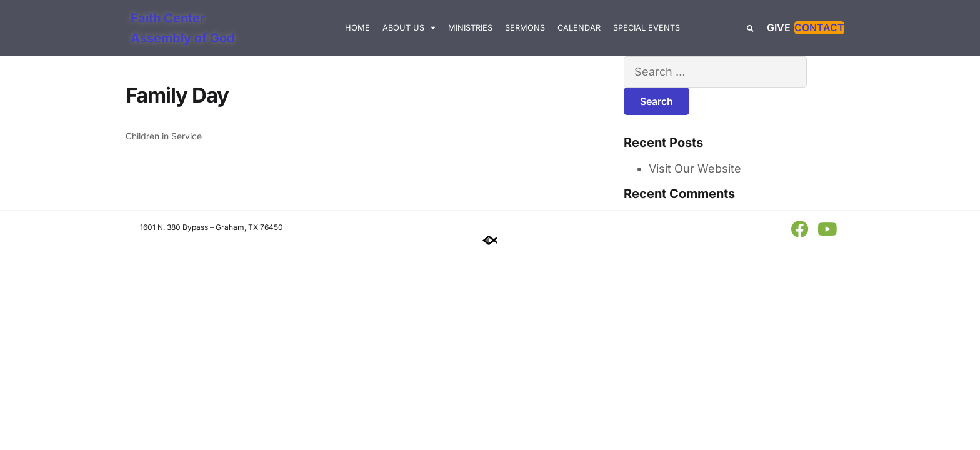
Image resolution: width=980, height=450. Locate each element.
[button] (750, 28)
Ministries (470, 28)
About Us (409, 28)
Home (357, 28)
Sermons (525, 28)
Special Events (647, 28)
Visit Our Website (695, 168)
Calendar (579, 28)
